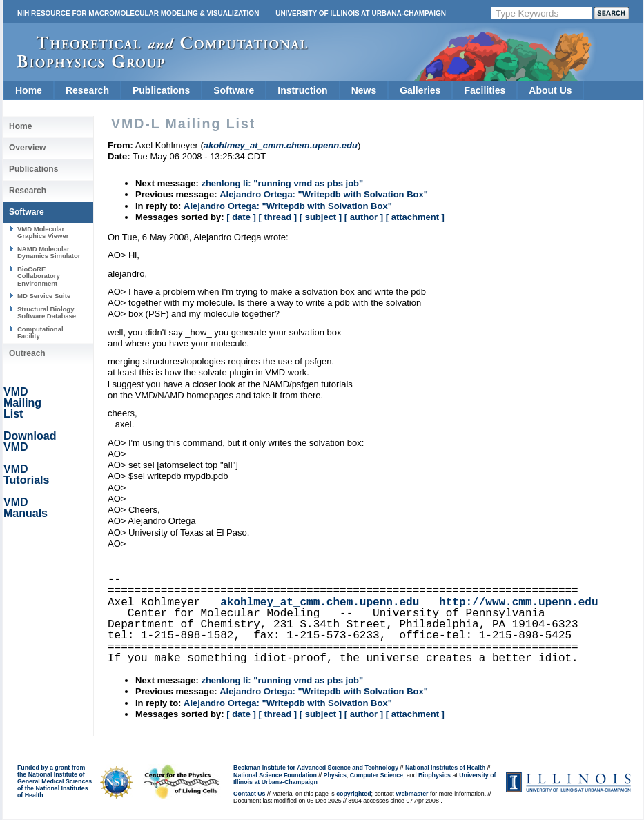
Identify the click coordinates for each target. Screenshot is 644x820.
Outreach (27, 353)
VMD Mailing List (22, 403)
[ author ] (364, 217)
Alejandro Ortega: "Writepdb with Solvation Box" (324, 194)
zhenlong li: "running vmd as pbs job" (282, 183)
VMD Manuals (26, 508)
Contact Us (249, 794)
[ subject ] (321, 217)
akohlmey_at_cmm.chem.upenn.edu (320, 603)
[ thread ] (277, 217)
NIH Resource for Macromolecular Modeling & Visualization (138, 13)
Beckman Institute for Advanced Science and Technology (316, 768)
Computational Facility (40, 332)
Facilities (485, 90)
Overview (27, 148)
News (364, 90)
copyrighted (353, 794)
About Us (550, 90)
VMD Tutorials (26, 475)
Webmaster (412, 794)
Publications (161, 90)
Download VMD (30, 441)
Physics (335, 775)
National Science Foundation (275, 775)
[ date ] (241, 217)
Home (29, 90)
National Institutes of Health (445, 768)
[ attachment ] (415, 217)
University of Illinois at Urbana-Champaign (361, 13)
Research (87, 90)
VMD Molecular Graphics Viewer (43, 232)
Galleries (420, 90)
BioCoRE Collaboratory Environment (39, 276)
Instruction (302, 90)
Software (234, 90)
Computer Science (377, 775)
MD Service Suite (44, 296)
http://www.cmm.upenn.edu (518, 603)
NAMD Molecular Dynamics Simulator (49, 252)
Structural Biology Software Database (47, 312)
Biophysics (435, 775)
